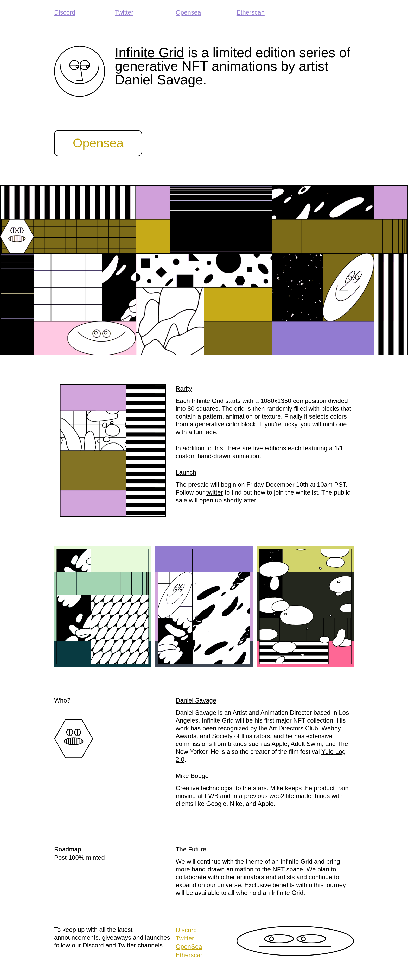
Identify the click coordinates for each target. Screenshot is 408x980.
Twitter (124, 12)
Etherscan (251, 12)
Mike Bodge (192, 776)
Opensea (188, 12)
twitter (215, 492)
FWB (211, 796)
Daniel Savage (196, 700)
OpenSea (189, 947)
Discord (65, 12)
